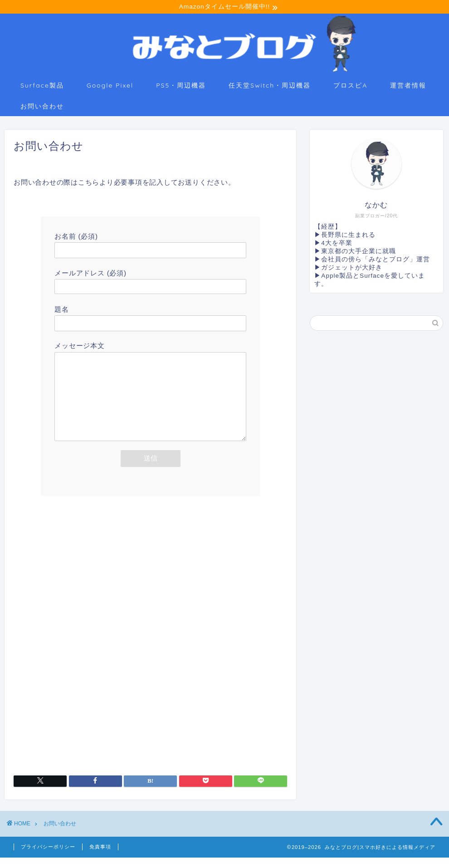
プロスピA (350, 87)
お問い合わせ (42, 108)
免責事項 (100, 857)
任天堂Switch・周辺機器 (270, 87)
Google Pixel (110, 87)
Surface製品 (42, 87)
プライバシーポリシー (48, 857)
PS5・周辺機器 (181, 87)
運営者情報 (408, 87)
